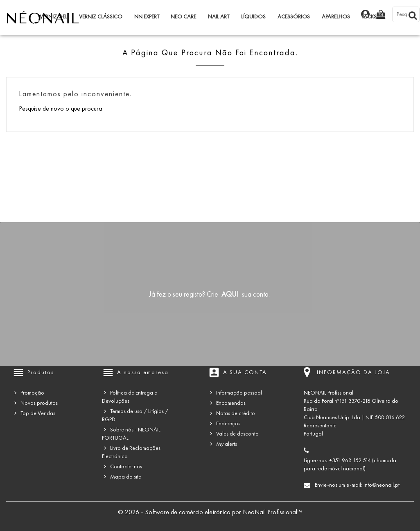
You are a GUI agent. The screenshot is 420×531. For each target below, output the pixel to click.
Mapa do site (126, 477)
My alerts (227, 444)
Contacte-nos (126, 466)
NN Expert (147, 17)
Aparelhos (336, 17)
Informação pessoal (239, 393)
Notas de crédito (236, 413)
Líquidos (253, 17)
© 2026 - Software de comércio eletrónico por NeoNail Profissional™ (210, 512)
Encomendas (231, 403)
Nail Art (219, 17)
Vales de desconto (237, 434)
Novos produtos (39, 403)
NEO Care (183, 17)
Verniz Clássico (101, 17)
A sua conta (245, 372)
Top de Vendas (38, 413)
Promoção (32, 393)
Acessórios (294, 17)
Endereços (228, 423)
